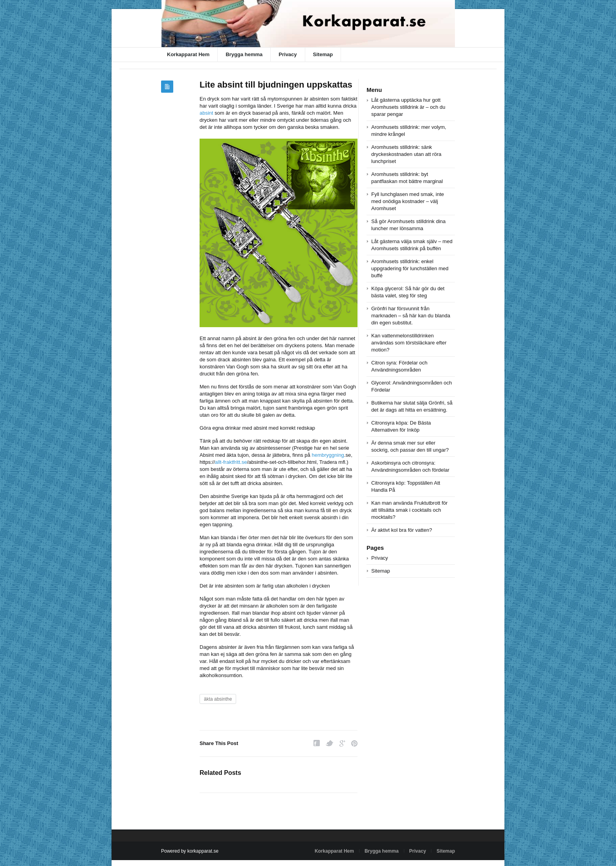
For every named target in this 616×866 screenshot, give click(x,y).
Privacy (288, 54)
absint (206, 113)
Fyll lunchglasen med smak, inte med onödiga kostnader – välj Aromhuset (408, 201)
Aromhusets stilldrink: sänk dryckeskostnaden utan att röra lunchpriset (406, 154)
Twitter (330, 743)
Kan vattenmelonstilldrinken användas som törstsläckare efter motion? (409, 343)
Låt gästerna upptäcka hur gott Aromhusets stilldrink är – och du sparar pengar (408, 107)
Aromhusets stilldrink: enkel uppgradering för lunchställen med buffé (410, 268)
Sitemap (323, 54)
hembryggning (328, 455)
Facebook (317, 743)
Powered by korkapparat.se (190, 851)
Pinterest (354, 743)
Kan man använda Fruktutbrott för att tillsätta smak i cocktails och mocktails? (409, 510)
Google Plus (342, 743)
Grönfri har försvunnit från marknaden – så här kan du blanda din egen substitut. (411, 316)
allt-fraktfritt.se (231, 462)
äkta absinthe (218, 699)
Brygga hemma (244, 54)
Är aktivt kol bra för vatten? (402, 530)
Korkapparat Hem (188, 54)
